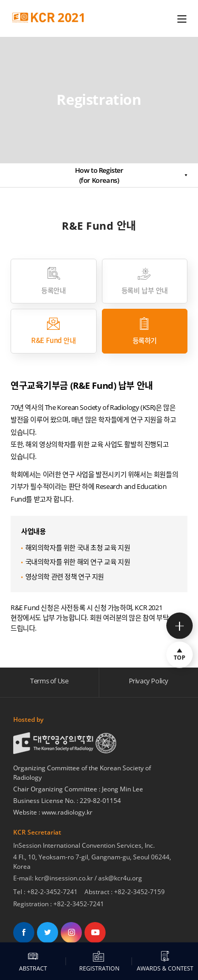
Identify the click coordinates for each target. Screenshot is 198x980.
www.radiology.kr (67, 812)
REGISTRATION (99, 962)
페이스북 (24, 932)
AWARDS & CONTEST (165, 962)
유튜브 (95, 932)
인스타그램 (72, 932)
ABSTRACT (33, 962)
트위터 (48, 932)
